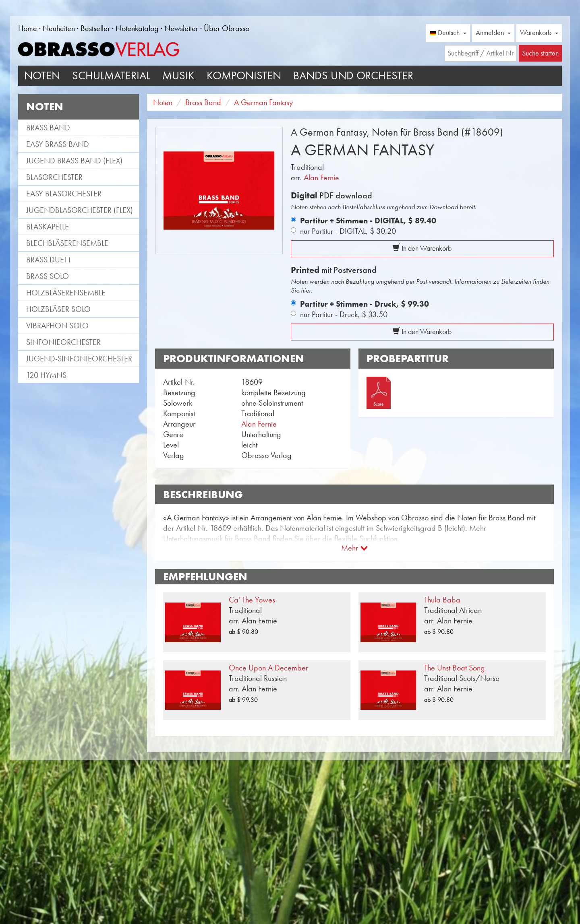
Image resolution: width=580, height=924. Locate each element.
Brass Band (48, 128)
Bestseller (95, 28)
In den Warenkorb (422, 248)
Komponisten (244, 75)
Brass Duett (49, 260)
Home (28, 28)
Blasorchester (54, 177)
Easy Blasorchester (64, 194)
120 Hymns (46, 375)
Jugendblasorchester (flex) (80, 210)
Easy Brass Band (58, 144)
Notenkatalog (137, 28)
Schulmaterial (111, 75)
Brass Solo (48, 276)
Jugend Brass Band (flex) (74, 161)
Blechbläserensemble (67, 243)
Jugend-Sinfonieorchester (79, 359)
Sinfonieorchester (63, 342)
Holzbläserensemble (66, 293)
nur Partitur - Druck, (344, 314)
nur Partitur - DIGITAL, (348, 231)
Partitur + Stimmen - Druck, (365, 304)
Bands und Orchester (353, 75)
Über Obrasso (227, 28)
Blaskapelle (48, 227)
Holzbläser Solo (58, 309)
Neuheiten (59, 28)
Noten (42, 75)
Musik (178, 75)
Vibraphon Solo (57, 326)
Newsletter (181, 28)
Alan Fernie (321, 177)
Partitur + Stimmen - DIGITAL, (368, 221)
